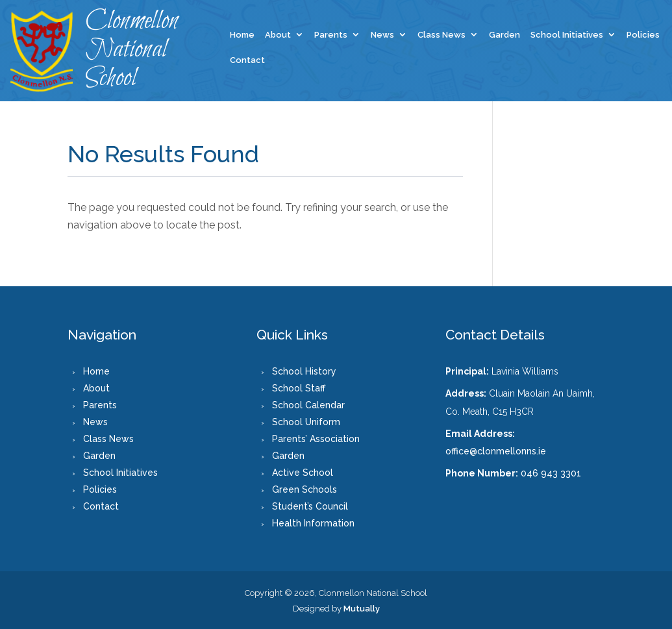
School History (304, 371)
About (278, 35)
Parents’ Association (316, 439)
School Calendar (308, 405)
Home (242, 35)
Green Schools (305, 489)
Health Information (313, 523)
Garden (504, 35)
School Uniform (306, 422)
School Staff (299, 388)
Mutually (362, 609)
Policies (643, 35)
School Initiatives (567, 35)
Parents (331, 35)
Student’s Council (310, 506)
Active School (303, 473)
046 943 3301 (551, 473)
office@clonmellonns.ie (496, 451)
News (382, 35)
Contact (247, 60)
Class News (442, 35)
